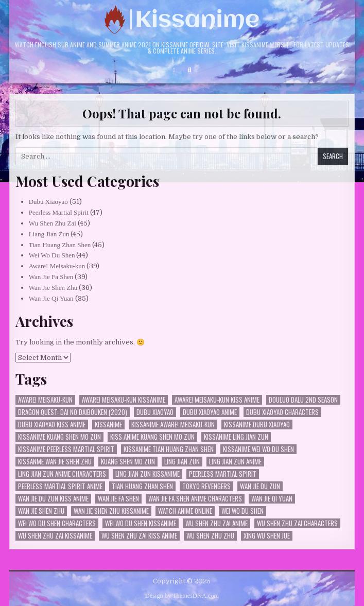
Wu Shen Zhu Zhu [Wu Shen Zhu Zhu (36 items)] (210, 536)
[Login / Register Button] (174, 70)
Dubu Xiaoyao (48, 202)
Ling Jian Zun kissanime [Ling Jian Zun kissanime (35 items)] (148, 474)
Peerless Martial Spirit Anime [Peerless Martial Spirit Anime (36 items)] (60, 486)
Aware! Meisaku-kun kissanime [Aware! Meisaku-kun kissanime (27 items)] (124, 400)
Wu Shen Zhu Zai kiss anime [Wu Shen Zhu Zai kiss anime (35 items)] (139, 536)
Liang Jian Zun (49, 234)
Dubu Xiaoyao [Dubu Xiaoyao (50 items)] (155, 412)
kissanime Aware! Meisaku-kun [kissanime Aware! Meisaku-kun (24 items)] (173, 425)
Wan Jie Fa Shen (51, 277)
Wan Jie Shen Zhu (53, 288)
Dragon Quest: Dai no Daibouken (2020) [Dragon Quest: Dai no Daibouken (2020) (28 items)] (73, 412)
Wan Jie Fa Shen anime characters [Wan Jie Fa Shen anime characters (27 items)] (195, 499)
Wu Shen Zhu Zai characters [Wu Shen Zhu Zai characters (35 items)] (297, 523)
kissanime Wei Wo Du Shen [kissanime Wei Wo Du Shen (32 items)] (258, 449)
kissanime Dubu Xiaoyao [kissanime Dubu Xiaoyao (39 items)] (257, 425)
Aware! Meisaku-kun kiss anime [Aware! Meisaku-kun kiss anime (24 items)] (217, 400)
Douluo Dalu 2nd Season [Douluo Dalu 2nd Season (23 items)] (303, 400)
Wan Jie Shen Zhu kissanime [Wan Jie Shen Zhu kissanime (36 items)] (111, 511)
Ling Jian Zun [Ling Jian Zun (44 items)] (182, 462)
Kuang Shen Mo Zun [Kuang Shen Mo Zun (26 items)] (128, 462)
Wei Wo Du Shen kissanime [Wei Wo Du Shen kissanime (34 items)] (141, 523)
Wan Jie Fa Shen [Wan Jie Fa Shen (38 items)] (118, 499)
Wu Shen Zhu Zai (53, 223)
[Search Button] (189, 70)
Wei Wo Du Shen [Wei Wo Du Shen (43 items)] (242, 511)
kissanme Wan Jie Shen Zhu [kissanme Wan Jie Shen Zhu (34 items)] (55, 462)
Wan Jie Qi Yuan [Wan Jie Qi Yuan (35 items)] (272, 499)
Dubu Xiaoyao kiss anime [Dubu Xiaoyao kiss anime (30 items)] (52, 425)
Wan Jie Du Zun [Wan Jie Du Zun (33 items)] (260, 486)
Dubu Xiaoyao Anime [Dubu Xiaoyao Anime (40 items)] (210, 412)
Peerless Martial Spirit (59, 212)
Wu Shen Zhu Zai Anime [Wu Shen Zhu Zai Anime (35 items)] (216, 523)
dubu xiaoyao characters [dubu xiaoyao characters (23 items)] (282, 412)
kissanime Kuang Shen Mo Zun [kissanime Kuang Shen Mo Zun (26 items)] (59, 437)
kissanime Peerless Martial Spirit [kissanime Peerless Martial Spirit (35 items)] (66, 449)
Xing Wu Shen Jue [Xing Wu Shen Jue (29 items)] (267, 536)
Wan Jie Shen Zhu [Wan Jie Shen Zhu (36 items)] (41, 511)
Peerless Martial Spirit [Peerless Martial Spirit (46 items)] (223, 474)
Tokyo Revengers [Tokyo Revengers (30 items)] (206, 486)
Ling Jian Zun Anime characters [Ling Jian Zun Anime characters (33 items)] (62, 474)
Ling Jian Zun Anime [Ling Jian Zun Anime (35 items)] (235, 462)
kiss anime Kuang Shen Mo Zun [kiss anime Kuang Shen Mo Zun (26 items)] (152, 437)
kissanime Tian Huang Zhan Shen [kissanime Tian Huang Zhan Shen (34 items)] (169, 449)
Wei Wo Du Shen (52, 255)
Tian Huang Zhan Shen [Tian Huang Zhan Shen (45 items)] (142, 486)
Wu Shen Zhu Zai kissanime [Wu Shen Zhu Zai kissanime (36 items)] (55, 536)
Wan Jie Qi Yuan (51, 298)
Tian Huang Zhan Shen (60, 245)
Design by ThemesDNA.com (182, 596)
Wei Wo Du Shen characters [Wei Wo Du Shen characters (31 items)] (57, 523)
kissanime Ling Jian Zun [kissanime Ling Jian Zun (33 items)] (236, 437)
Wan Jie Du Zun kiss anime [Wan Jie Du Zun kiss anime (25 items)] (53, 499)
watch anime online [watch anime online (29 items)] (185, 511)
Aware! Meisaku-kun (57, 266)
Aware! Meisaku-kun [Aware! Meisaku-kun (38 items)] (45, 400)
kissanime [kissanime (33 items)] (108, 425)
